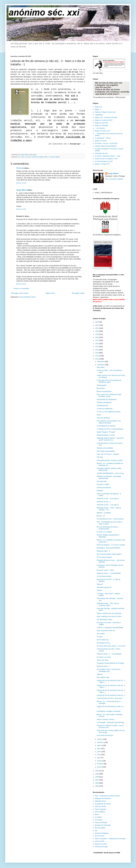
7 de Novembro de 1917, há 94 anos (110, 698)
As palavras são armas (103, 804)
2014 (97, 350)
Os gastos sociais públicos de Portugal (110, 663)
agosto (100, 745)
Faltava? (100, 584)
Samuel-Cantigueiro (102, 833)
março (100, 761)
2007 (97, 780)
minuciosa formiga (101, 847)
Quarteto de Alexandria (103, 825)
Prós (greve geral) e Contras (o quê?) (110, 460)
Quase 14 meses (101, 141)
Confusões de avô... (102, 153)
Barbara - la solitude (104, 513)
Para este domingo (103, 418)
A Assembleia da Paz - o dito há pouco (110, 519)
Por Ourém (99, 820)
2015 (97, 347)
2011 (97, 359)
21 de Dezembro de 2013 (104, 161)
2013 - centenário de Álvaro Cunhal (107, 796)
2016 (97, 344)
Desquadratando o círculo (106, 435)
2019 (97, 334)
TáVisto (99, 590)
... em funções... (100, 128)
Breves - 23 (101, 516)
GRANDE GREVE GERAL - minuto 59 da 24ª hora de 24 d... (110, 439)
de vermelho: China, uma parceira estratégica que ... (109, 670)
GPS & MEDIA (100, 812)
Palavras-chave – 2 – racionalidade (109, 654)
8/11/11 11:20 (21, 183)
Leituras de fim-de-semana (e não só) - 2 (111, 695)
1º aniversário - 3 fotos (103, 138)
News (99, 415)
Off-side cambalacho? (104, 403)
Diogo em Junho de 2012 (104, 120)
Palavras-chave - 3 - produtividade (109, 573)
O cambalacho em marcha (106, 426)
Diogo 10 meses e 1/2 (102, 131)
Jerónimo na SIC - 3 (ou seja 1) (108, 499)
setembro (101, 742)
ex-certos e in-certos (104, 657)
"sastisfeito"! (99, 115)
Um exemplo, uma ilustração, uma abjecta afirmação (109, 422)
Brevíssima (101, 388)
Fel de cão (20, 168)
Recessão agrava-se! (104, 587)
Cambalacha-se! (102, 406)
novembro (101, 365)
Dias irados (101, 367)
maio (99, 755)
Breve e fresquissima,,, (105, 391)
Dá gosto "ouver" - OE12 (105, 570)
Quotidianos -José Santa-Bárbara (108, 548)
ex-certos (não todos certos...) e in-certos (111, 646)
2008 (97, 777)
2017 (97, 340)
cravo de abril (100, 841)
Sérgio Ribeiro (22, 190)
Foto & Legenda (100, 809)
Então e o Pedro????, (102, 164)
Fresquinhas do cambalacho (107, 399)
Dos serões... (101, 634)
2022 (97, 325)
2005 (97, 786)
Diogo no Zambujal (101, 125)
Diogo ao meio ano (101, 123)
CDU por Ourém (100, 806)
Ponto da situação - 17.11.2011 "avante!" (111, 545)
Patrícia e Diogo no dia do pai (105, 112)
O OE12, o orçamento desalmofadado (110, 628)
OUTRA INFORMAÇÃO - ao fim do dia (110, 473)
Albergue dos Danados (103, 798)
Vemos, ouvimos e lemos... (106, 719)
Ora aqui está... (102, 481)
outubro (100, 739)
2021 (97, 328)
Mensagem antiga (78, 293)
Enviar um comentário (21, 289)
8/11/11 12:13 (21, 209)
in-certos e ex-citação (104, 532)
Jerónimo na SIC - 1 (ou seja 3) (108, 505)
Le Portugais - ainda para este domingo (110, 722)
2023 (97, 322)
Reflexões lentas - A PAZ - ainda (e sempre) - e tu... (109, 509)
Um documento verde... (105, 620)
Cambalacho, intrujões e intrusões (109, 711)
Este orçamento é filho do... (106, 631)
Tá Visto (100, 637)
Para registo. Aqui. (103, 677)
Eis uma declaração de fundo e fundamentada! (108, 528)
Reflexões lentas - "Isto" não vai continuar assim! (108, 604)
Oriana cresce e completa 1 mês (106, 159)
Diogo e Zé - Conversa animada (106, 117)
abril (99, 758)
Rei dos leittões (100, 828)
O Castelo (98, 817)
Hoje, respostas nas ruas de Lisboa (109, 616)
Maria (97, 814)
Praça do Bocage (101, 822)
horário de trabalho (38, 157)
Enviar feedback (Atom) (27, 297)
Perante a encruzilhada (105, 448)
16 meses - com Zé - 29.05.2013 (106, 143)
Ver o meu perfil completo (114, 179)
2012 (97, 356)
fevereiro (100, 764)
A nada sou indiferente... (105, 409)
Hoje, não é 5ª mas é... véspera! (108, 454)
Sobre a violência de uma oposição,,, (110, 613)
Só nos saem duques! (104, 557)
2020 (97, 331)
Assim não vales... (103, 660)
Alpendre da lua (100, 801)
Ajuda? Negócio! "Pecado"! (106, 432)
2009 (97, 774)
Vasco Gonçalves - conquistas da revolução (110, 839)
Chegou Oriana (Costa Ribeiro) (106, 146)
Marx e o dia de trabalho (52, 157)
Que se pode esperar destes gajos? (109, 554)
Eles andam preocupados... (106, 451)
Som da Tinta (99, 836)
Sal (96, 831)
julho (99, 749)
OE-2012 (100, 457)
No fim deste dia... (103, 640)
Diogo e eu (99, 107)
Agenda (99, 674)
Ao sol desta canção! (104, 576)
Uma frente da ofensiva (105, 735)
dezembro (101, 362)
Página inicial (50, 293)
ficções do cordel (101, 844)
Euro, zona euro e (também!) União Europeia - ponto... (109, 395)
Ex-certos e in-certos (25, 157)
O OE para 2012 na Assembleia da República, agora (109, 381)
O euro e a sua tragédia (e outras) (109, 412)
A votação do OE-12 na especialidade (110, 429)
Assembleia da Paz (104, 643)
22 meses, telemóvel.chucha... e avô (108, 156)
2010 (97, 771)
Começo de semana (104, 488)
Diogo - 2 (98, 109)
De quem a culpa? (103, 484)
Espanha (100, 491)
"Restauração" (102, 385)
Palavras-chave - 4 (103, 551)
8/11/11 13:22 (21, 284)
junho (99, 752)
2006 (97, 783)
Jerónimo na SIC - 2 (104, 502)
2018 (97, 337)
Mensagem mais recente (20, 293)
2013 (97, 353)
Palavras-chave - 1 (103, 666)
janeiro (100, 767)
